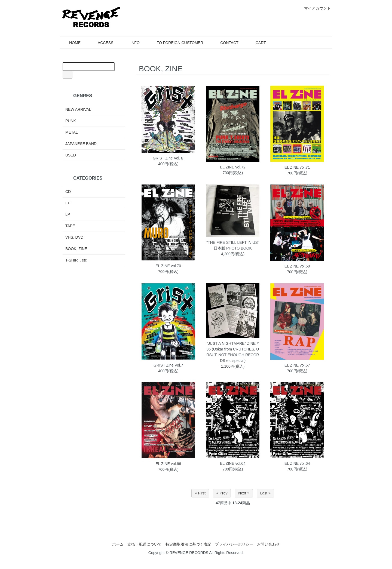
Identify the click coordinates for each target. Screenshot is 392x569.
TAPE (70, 226)
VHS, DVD (74, 237)
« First (200, 493)
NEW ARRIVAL (78, 109)
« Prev (222, 493)
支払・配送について (145, 544)
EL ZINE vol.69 (297, 266)
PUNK (71, 121)
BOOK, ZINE (76, 249)
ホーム (118, 544)
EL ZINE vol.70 (169, 266)
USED (71, 155)
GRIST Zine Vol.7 (168, 365)
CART (257, 43)
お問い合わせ (268, 544)
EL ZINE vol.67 (297, 365)
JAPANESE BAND (81, 144)
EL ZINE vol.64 (233, 463)
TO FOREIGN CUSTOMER (176, 43)
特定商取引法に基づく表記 (188, 544)
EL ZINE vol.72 (233, 167)
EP (68, 203)
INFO (131, 43)
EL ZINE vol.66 (169, 464)
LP (68, 214)
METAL (72, 132)
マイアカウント (315, 8)
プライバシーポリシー (234, 544)
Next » (244, 493)
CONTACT (225, 43)
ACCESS (102, 43)
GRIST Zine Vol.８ (168, 158)
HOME (71, 43)
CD (68, 192)
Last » (265, 493)
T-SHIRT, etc (76, 260)
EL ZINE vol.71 (297, 167)
